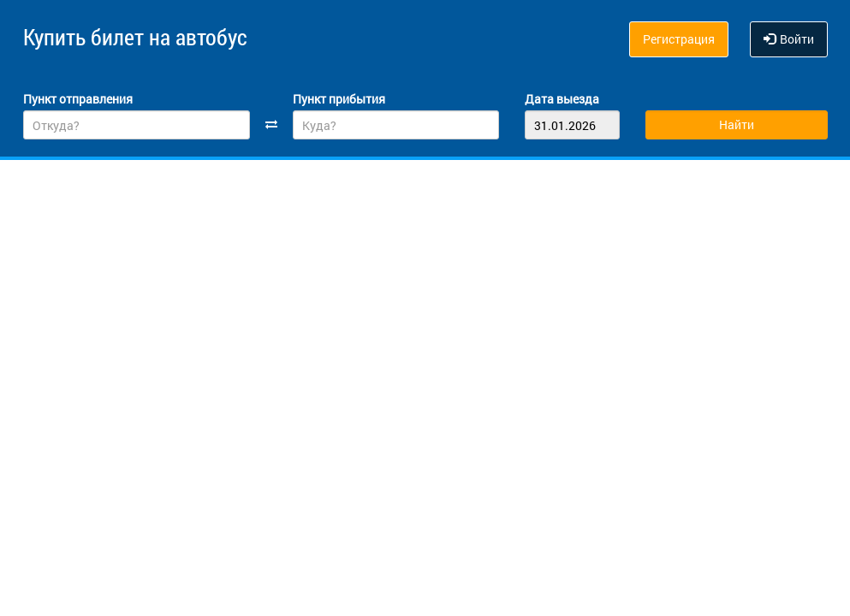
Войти (789, 39)
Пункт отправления (78, 95)
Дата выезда (562, 95)
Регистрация (679, 39)
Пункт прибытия (339, 95)
